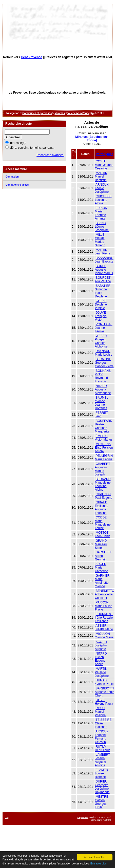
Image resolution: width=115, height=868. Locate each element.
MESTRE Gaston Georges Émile (101, 802)
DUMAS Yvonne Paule (104, 682)
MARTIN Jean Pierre (102, 252)
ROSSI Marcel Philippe (100, 712)
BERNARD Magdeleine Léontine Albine (103, 484)
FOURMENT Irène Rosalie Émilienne (104, 618)
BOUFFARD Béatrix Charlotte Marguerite (103, 426)
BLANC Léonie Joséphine (102, 227)
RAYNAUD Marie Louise (103, 353)
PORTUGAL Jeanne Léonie (103, 328)
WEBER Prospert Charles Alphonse (101, 341)
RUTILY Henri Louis (102, 748)
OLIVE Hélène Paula (104, 702)
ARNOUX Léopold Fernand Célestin (102, 737)
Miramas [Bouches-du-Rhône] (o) (74, 113)
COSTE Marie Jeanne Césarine (104, 165)
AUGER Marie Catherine (101, 568)
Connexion (12, 177)
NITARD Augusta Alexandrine (103, 389)
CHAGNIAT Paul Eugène (103, 496)
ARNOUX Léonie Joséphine (102, 188)
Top (7, 817)
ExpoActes (83, 817)
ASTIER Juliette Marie (104, 627)
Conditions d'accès (17, 185)
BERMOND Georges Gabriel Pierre (104, 363)
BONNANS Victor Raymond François (103, 376)
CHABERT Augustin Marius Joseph (102, 469)
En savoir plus (99, 864)
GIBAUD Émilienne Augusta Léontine (101, 508)
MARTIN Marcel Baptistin (101, 177)
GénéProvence (31, 57)
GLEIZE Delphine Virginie (101, 305)
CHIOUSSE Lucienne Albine (103, 200)
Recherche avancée (50, 155)
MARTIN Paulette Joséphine (102, 672)
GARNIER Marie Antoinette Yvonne (102, 581)
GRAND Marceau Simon (101, 544)
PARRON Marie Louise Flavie (103, 606)
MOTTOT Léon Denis (102, 534)
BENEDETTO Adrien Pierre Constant (104, 594)
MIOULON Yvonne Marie (104, 636)
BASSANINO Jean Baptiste (104, 260)
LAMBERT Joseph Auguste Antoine (102, 760)
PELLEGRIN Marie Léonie (104, 458)
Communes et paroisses (37, 113)
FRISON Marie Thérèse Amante (101, 213)
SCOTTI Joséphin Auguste (101, 645)
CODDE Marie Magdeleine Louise (103, 523)
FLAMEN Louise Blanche (101, 773)
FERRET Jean (101, 415)
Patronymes (104, 154)
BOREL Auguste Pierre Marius (104, 270)
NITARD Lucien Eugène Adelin (101, 659)
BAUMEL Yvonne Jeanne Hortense (101, 403)
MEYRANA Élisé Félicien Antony (104, 448)
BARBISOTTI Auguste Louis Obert (104, 692)
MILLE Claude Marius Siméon (100, 240)
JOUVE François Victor (101, 316)
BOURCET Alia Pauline (103, 279)
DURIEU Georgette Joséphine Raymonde (102, 787)
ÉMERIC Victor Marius (104, 438)
